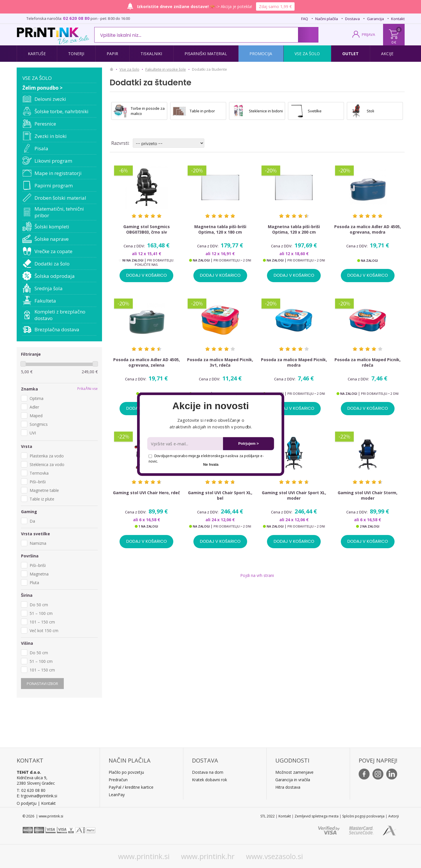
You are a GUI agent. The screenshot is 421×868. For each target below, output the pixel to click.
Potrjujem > (248, 443)
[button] (210, 406)
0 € (394, 42)
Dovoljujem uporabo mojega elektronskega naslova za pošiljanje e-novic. (206, 458)
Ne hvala (211, 464)
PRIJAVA (368, 34)
